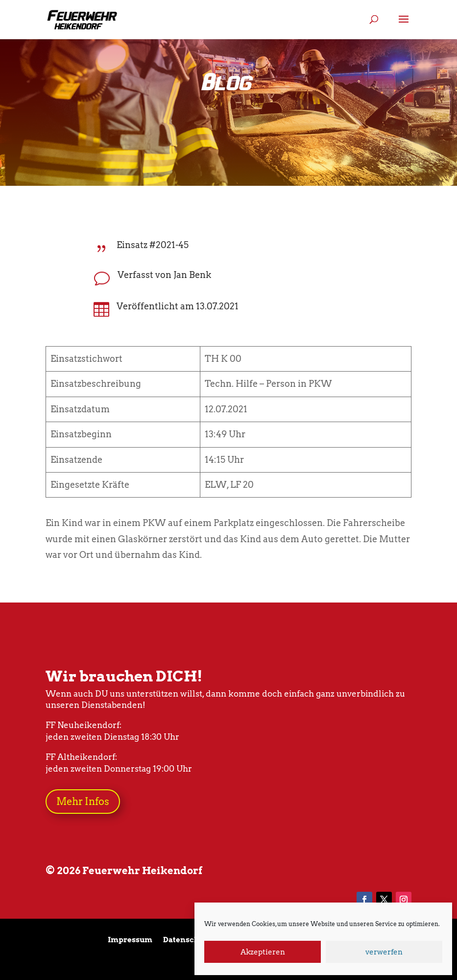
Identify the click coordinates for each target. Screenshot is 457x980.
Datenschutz (187, 940)
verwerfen (384, 952)
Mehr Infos (83, 802)
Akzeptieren (263, 952)
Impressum (130, 940)
